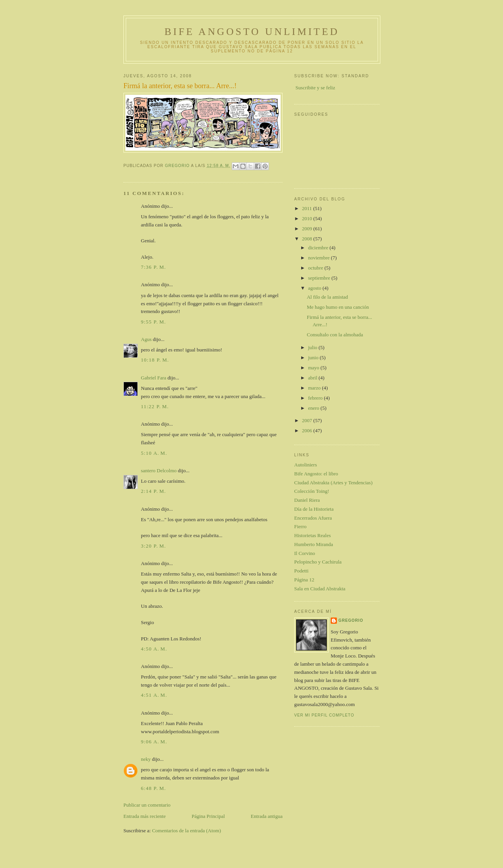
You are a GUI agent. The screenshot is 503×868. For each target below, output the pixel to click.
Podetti (301, 571)
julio (313, 347)
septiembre (320, 278)
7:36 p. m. (154, 267)
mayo (314, 368)
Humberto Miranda (314, 544)
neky (146, 759)
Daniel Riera (307, 500)
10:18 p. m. (155, 360)
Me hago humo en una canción (338, 307)
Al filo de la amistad (327, 297)
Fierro (300, 526)
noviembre (320, 258)
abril (313, 378)
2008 (308, 239)
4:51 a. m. (154, 695)
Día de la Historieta (314, 509)
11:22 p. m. (155, 406)
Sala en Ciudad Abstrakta (320, 589)
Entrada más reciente (145, 816)
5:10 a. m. (154, 453)
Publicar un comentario (147, 805)
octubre (316, 268)
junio (314, 357)
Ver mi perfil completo (324, 715)
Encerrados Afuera (313, 518)
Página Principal (208, 816)
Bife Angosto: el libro (316, 474)
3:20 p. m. (154, 546)
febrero (316, 398)
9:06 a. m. (154, 742)
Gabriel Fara (154, 378)
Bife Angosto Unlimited (252, 32)
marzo (315, 388)
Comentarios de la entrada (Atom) (187, 831)
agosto (315, 288)
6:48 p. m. (154, 788)
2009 (308, 229)
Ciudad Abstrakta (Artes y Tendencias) (333, 483)
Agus (146, 339)
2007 (308, 420)
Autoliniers (306, 465)
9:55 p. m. (154, 322)
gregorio (351, 620)
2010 (308, 218)
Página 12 (304, 580)
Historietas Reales (312, 535)
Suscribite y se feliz (315, 88)
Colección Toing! (312, 491)
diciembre (319, 248)
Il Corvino (305, 553)
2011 (308, 208)
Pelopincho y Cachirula (318, 562)
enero (314, 408)
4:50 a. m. (154, 649)
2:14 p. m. (154, 491)
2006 (308, 431)
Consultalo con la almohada (335, 335)
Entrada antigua (267, 816)
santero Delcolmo (159, 471)
